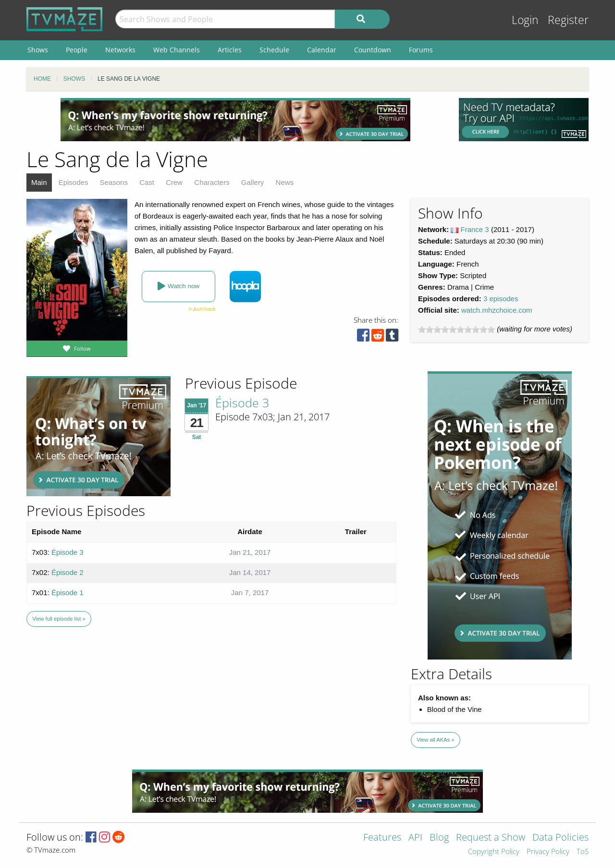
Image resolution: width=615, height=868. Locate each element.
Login (525, 20)
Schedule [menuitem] (274, 50)
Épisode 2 (68, 572)
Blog (439, 838)
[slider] (456, 330)
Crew (174, 182)
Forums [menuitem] (421, 50)
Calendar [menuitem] (322, 50)
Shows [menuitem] (38, 50)
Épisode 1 (68, 593)
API (415, 838)
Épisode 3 (242, 403)
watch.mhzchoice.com (497, 310)
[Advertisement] (235, 120)
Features (382, 838)
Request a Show (491, 838)
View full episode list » (59, 619)
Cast (147, 182)
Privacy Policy (548, 852)
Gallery (253, 182)
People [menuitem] (77, 50)
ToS (583, 852)
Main (39, 182)
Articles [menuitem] (230, 50)
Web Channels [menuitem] (177, 50)
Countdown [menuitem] (373, 50)
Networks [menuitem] (120, 50)
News (285, 182)
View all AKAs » (436, 740)
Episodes (74, 182)
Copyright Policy (494, 852)
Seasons (114, 182)
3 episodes (501, 299)
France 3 (475, 229)
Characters (212, 182)
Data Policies (560, 838)
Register (568, 20)
